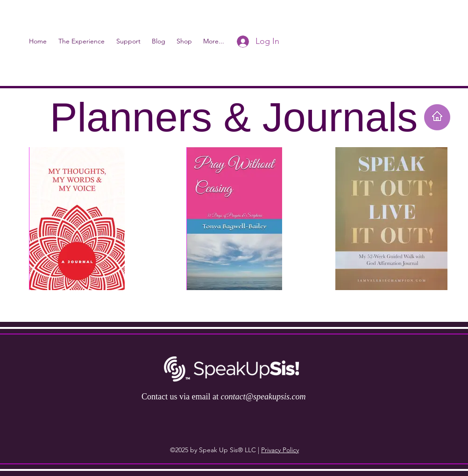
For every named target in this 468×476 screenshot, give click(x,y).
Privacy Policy (280, 450)
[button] (447, 21)
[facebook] (418, 21)
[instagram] (433, 21)
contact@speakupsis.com (263, 397)
